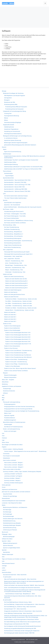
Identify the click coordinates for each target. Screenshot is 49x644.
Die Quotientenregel (8, 516)
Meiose (6, 118)
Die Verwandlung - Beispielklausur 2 (14, 234)
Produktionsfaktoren (10, 418)
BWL (3, 400)
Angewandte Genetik (9, 125)
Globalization (7, 458)
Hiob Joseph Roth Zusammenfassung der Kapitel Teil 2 (18, 254)
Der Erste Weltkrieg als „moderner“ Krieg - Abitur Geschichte (20, 607)
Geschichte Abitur (7, 572)
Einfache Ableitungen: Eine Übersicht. (13, 519)
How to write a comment (10, 460)
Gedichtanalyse (7, 154)
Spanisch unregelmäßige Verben (12, 548)
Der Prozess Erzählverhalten (12, 218)
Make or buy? (8, 413)
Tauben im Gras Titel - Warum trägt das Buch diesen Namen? (20, 368)
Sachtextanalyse (8, 173)
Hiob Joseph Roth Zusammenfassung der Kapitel (17, 252)
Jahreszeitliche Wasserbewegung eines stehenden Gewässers (20, 145)
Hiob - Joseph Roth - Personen (12, 259)
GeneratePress (31, 642)
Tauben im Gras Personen (11, 348)
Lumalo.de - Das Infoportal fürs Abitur (12, 503)
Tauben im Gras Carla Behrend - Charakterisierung (18, 350)
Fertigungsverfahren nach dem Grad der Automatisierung (19, 406)
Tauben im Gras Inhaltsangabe (12, 330)
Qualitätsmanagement (10, 420)
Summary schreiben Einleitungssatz (13, 483)
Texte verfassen (7, 171)
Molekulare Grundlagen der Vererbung (13, 93)
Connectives (6, 454)
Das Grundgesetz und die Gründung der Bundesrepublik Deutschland (22, 626)
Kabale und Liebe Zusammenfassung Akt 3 (16, 283)
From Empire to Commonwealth (11, 456)
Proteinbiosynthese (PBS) (11, 104)
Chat (3, 436)
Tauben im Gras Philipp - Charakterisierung (17, 364)
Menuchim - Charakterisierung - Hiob (15, 268)
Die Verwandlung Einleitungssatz (13, 238)
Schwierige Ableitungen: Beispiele (12, 525)
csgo (3, 440)
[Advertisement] (24, 16)
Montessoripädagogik (9, 537)
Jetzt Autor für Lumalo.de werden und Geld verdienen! (16, 492)
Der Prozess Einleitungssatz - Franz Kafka (15, 216)
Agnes (5, 149)
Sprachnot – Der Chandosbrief (12, 205)
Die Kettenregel (7, 512)
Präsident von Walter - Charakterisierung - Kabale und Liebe (21, 308)
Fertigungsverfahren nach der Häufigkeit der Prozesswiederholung (22, 411)
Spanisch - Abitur (6, 541)
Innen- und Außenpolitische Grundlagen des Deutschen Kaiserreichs (22, 588)
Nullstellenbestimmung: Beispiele (12, 523)
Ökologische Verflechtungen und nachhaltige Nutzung (17, 136)
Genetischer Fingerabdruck (11, 129)
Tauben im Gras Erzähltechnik (12, 328)
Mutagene (7, 100)
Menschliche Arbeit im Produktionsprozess (14, 422)
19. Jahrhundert (7, 577)
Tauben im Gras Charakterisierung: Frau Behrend (18, 355)
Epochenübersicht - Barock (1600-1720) (14, 187)
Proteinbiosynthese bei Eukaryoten (14, 109)
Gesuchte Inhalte (8, 494)
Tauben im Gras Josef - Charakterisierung (16, 362)
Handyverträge (7, 389)
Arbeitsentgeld (8, 424)
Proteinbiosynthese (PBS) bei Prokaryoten (16, 107)
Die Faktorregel (7, 510)
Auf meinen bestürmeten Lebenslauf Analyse (16, 196)
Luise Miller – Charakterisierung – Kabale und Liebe (19, 306)
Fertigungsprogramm (10, 404)
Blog (3, 398)
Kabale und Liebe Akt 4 (10, 319)
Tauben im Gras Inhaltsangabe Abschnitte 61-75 (18, 339)
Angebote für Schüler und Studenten (12, 386)
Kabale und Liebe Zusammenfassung (14, 276)
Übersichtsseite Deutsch (8, 563)
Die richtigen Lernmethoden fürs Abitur (12, 445)
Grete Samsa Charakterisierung (12, 247)
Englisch (4, 447)
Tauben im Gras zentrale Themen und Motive (16, 371)
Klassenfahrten (6, 498)
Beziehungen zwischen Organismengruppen (16, 143)
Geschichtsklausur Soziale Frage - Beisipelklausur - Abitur (20, 594)
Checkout (4, 438)
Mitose (6, 120)
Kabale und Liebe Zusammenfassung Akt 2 (16, 281)
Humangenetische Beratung (12, 116)
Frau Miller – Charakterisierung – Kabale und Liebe (18, 301)
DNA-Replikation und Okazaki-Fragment (15, 95)
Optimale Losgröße (9, 415)
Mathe (4, 505)
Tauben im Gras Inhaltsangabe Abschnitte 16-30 (18, 333)
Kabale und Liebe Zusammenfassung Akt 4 (16, 285)
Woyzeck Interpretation (10, 377)
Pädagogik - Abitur (7, 534)
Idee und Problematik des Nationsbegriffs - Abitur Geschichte (20, 579)
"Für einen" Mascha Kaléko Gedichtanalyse (15, 198)
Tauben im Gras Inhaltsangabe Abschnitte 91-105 (18, 344)
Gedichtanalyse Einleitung (11, 164)
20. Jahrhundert (7, 600)
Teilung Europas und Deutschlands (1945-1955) (16, 624)
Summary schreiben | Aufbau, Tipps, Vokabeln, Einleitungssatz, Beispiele (22, 471)
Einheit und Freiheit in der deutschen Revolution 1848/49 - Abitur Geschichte (24, 585)
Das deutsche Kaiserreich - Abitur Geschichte (15, 575)
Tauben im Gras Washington (13, 366)
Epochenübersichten (8, 178)
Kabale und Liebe (8, 274)
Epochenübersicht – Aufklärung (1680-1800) (16, 189)
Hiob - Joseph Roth (8, 250)
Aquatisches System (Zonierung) (13, 140)
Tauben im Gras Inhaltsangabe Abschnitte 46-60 (18, 337)
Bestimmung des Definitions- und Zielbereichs (15, 507)
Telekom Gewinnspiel (8, 554)
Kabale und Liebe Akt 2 (10, 315)
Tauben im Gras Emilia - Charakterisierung (16, 359)
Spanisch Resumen (8, 545)
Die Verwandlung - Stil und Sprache (13, 236)
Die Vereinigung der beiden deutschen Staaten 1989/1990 (19, 633)
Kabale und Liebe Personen (11, 297)
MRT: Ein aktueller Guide (32, 639)
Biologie (4, 91)
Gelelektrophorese (9, 127)
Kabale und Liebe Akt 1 (10, 312)
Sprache (5, 200)
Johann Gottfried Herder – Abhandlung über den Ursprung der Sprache (23, 207)
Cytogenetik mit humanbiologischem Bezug (15, 111)
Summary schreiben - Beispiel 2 (12, 480)
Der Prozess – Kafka (8, 209)
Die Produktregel (8, 514)
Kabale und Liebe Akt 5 (10, 321)
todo (3, 561)
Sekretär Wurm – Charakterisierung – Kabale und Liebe (20, 310)
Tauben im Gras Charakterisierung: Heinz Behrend (18, 357)
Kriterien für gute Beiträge (10, 496)
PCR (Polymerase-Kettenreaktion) (13, 134)
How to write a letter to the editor (12, 469)
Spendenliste (6, 552)
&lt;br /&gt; (12, 76)
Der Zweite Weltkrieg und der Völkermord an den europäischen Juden (22, 622)
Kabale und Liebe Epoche (11, 292)
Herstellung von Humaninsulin (12, 131)
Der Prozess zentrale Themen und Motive (15, 223)
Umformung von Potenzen (10, 530)
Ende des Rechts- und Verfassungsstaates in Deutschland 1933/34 (21, 619)
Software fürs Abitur (7, 539)
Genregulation (8, 98)
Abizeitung (5, 384)
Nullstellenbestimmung (9, 521)
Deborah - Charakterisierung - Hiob (14, 261)
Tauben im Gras (7, 324)
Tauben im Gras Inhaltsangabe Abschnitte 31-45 (18, 335)
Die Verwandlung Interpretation (13, 243)
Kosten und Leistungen (10, 431)
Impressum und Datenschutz (10, 489)
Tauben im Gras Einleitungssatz (12, 326)
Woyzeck (5, 373)
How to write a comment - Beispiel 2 (14, 465)
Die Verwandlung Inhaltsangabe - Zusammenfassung (18, 241)
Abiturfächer (5, 382)
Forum (4, 487)
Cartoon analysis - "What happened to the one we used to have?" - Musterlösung (25, 451)
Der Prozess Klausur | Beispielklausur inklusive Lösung (18, 220)
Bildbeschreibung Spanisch (10, 543)
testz (3, 557)
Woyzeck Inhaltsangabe (10, 375)
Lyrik (4, 194)
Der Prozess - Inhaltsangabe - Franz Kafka (15, 214)
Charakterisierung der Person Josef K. (14, 211)
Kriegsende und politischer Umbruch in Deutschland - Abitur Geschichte (23, 611)
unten (4, 568)
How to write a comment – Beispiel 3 (14, 467)
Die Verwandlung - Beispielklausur (13, 232)
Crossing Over (8, 113)
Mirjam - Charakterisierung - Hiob (14, 270)
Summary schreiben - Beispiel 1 (12, 478)
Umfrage (4, 566)
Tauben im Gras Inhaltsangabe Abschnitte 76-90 (18, 341)
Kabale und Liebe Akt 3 (10, 317)
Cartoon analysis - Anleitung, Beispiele (13, 449)
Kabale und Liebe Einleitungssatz (13, 290)
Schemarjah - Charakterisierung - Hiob (15, 272)
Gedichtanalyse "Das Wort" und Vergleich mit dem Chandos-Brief (21, 160)
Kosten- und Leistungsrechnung (11, 429)
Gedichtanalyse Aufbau (10, 162)
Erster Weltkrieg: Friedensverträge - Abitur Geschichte (18, 613)
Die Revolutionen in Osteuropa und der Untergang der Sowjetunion (22, 631)
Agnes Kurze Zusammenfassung (13, 152)
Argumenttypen (9, 176)
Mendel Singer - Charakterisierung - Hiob (16, 265)
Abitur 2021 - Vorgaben (8, 380)
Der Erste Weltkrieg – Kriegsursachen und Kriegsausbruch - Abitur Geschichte (24, 604)
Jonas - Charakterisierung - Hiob (14, 263)
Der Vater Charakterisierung (12, 227)
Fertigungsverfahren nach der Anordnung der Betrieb (18, 409)
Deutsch (4, 147)
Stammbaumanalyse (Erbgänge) (13, 122)
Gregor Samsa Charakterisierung (13, 245)
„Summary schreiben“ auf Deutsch (13, 474)
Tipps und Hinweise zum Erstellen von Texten (14, 559)
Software (5, 393)
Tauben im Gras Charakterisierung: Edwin (16, 353)
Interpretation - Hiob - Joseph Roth (13, 256)
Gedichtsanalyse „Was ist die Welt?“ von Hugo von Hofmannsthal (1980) (23, 169)
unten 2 (4, 570)
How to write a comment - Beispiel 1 (14, 463)
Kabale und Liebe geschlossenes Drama (15, 294)
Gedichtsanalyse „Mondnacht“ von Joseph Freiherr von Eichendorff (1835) (23, 167)
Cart (3, 433)
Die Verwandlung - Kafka (9, 225)
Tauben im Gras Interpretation (12, 346)
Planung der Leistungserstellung (12, 402)
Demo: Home (5, 442)
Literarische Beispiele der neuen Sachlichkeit (14, 501)
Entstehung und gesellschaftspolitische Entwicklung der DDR (20, 628)
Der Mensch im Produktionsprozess (13, 427)
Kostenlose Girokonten (9, 391)
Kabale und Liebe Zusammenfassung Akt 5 (16, 288)
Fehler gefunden (6, 485)
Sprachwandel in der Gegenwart (13, 203)
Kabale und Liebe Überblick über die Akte (16, 279)
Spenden (4, 550)
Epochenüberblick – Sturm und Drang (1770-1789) (17, 185)
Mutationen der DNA (10, 102)
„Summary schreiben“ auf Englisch (13, 476)
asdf (3, 395)
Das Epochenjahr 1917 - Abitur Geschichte (15, 609)
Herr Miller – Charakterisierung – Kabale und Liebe (18, 303)
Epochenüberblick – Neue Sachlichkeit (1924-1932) (17, 180)
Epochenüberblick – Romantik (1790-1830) (15, 182)
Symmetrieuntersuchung (10, 528)
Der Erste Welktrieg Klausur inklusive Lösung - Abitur (18, 602)
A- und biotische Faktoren (11, 138)
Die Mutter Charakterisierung (12, 229)
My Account (5, 532)
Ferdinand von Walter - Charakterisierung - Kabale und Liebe (21, 299)
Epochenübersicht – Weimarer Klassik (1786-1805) (17, 191)
